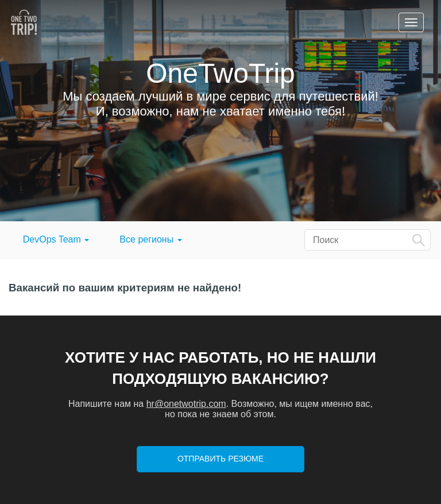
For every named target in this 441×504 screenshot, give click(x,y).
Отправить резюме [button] (220, 459)
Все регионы (150, 239)
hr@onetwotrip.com (186, 404)
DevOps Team (56, 239)
